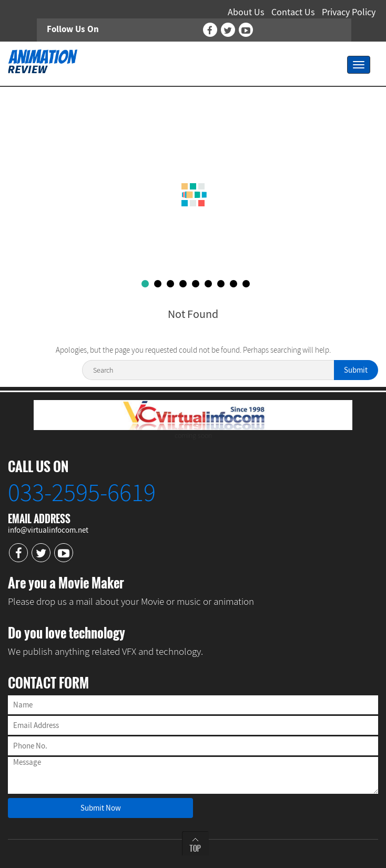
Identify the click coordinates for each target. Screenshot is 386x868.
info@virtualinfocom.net (48, 530)
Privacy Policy (349, 12)
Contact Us (293, 12)
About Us (246, 12)
